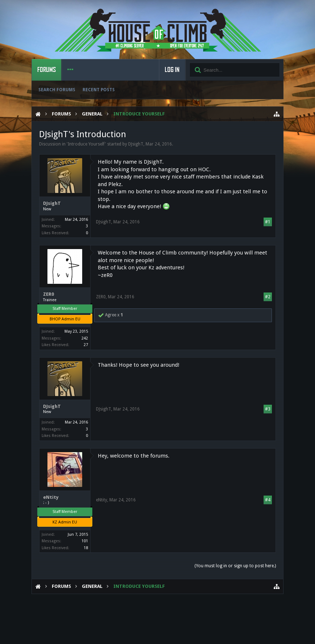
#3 (268, 409)
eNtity (51, 497)
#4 (268, 500)
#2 (268, 297)
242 (85, 338)
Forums (47, 70)
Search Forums (57, 90)
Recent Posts (99, 90)
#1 (268, 222)
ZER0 (49, 294)
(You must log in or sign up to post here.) (235, 566)
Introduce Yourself (86, 144)
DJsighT (136, 144)
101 (85, 541)
